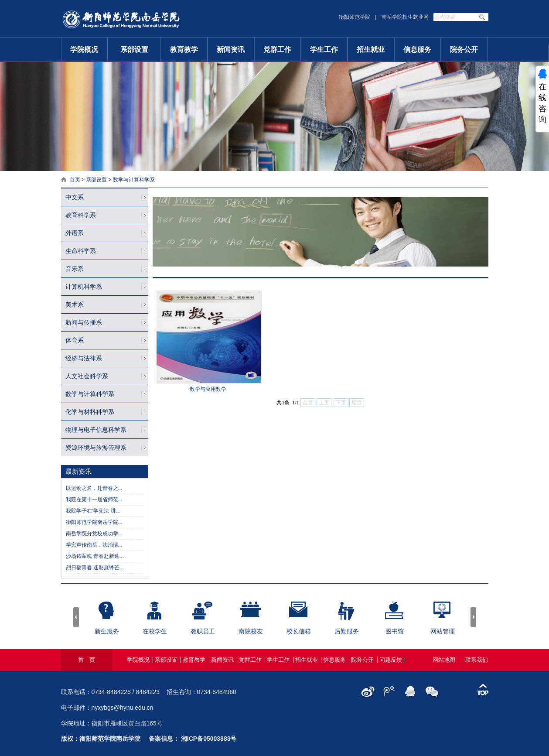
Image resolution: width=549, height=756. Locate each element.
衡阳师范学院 (355, 17)
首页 (75, 180)
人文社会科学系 (87, 376)
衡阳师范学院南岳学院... (94, 522)
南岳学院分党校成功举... (94, 534)
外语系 (75, 233)
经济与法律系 (84, 358)
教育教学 (184, 50)
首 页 (87, 660)
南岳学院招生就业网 (405, 17)
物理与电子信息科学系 (96, 430)
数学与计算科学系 (134, 180)
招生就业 (371, 50)
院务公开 (464, 50)
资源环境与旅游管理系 (96, 448)
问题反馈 (391, 660)
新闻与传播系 (84, 322)
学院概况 (84, 50)
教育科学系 (81, 215)
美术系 (75, 304)
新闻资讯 (231, 50)
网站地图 (444, 660)
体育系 (75, 340)
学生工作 (324, 50)
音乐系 (75, 269)
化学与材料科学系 (90, 412)
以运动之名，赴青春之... (94, 488)
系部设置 (134, 50)
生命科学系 (81, 251)
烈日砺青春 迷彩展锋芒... (95, 568)
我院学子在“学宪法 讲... (93, 511)
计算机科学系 (84, 287)
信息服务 (417, 50)
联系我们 (477, 660)
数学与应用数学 (208, 389)
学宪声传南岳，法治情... (94, 545)
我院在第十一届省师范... (94, 499)
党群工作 (277, 50)
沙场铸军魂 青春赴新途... (95, 556)
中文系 (75, 197)
